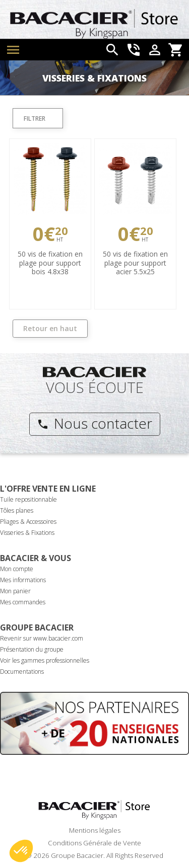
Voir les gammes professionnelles (45, 660)
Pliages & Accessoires (28, 522)
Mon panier (15, 591)
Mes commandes (23, 602)
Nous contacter (94, 423)
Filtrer (35, 119)
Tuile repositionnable (28, 499)
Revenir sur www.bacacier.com (42, 638)
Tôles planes (17, 510)
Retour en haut (50, 328)
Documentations (22, 672)
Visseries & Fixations (27, 533)
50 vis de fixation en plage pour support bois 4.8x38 (50, 263)
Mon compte (17, 569)
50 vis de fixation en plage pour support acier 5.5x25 (135, 263)
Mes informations (23, 580)
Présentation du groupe (32, 649)
